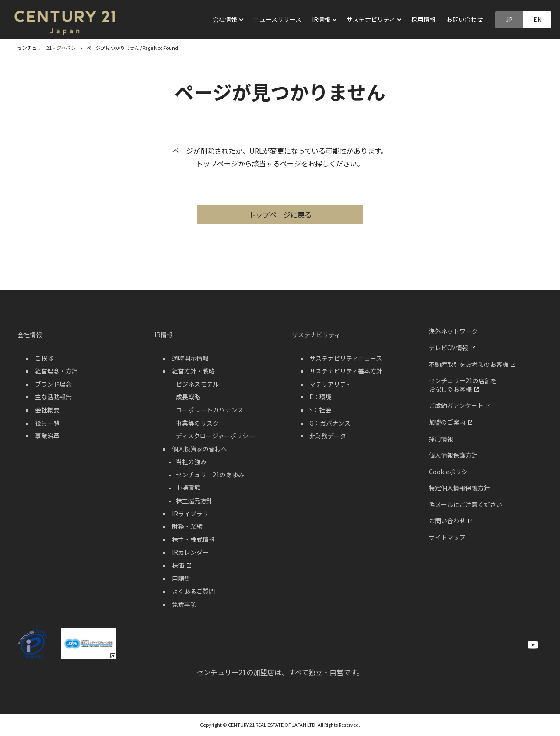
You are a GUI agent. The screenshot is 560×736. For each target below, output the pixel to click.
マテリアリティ (331, 384)
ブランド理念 (53, 384)
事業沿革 (47, 436)
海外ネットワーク (453, 331)
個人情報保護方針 (453, 455)
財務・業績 (187, 526)
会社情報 (30, 335)
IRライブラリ (190, 514)
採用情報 (423, 19)
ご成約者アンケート (460, 405)
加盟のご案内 (451, 422)
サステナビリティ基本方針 (346, 371)
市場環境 (188, 487)
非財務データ (328, 436)
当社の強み (191, 461)
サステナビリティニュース (346, 358)
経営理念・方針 (56, 371)
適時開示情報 (190, 358)
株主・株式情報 (193, 539)
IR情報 (164, 335)
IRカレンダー (190, 552)
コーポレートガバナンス (210, 410)
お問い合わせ (465, 19)
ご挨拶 (44, 358)
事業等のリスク (197, 423)
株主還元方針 (194, 500)
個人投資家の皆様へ (199, 449)
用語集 (181, 578)
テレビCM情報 (452, 348)
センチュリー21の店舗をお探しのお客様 (463, 385)
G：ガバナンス (330, 423)
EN (537, 19)
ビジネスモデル (197, 384)
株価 (182, 565)
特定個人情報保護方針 (459, 488)
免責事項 (184, 604)
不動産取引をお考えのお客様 (472, 364)
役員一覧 (47, 423)
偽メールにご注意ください (465, 504)
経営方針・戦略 (193, 371)
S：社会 (320, 410)
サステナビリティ (316, 335)
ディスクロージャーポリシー (215, 436)
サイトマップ (447, 537)
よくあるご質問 (193, 591)
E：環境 (320, 397)
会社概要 (47, 410)
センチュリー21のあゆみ (210, 475)
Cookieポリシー (451, 472)
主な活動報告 (53, 397)
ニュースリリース (277, 19)
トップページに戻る (280, 215)
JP (509, 19)
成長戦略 (188, 397)
